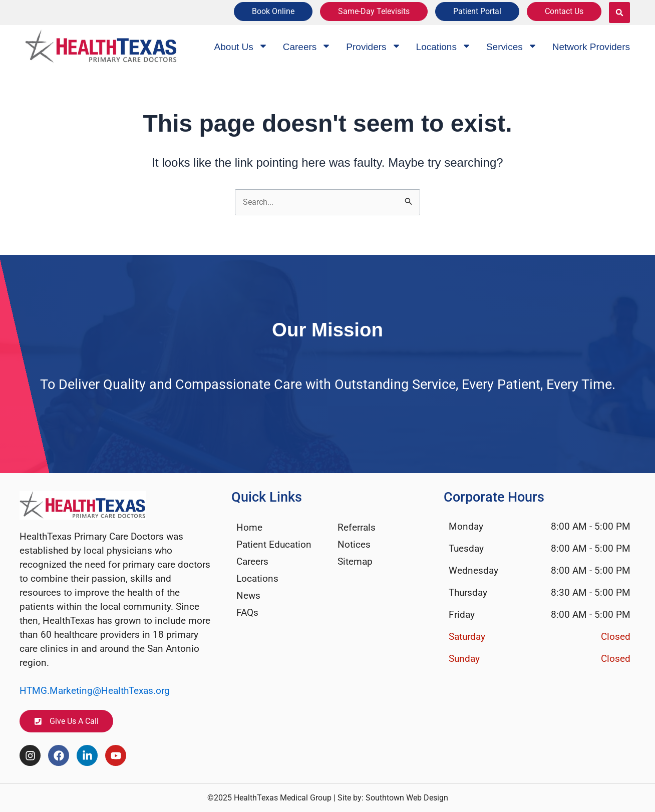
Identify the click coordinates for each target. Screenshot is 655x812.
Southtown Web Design (407, 798)
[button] (619, 13)
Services (512, 47)
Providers (373, 47)
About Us (241, 47)
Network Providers (591, 47)
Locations (444, 47)
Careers (307, 47)
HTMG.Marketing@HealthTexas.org (95, 690)
